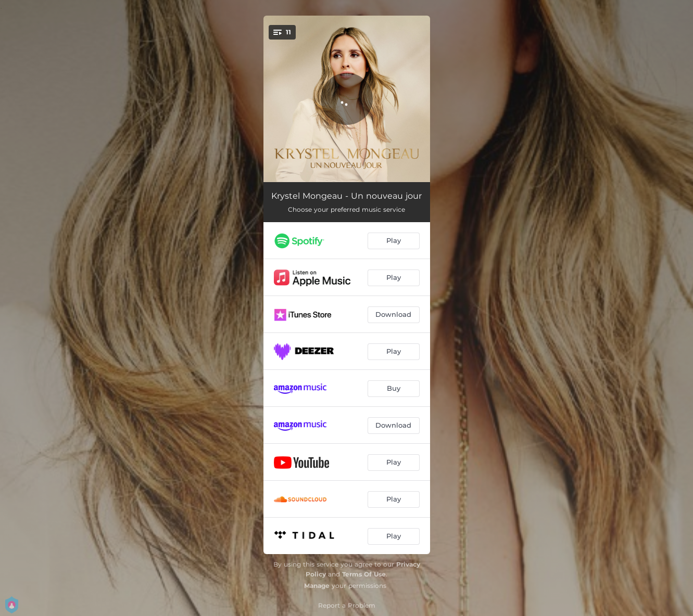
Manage (317, 586)
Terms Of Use (364, 574)
